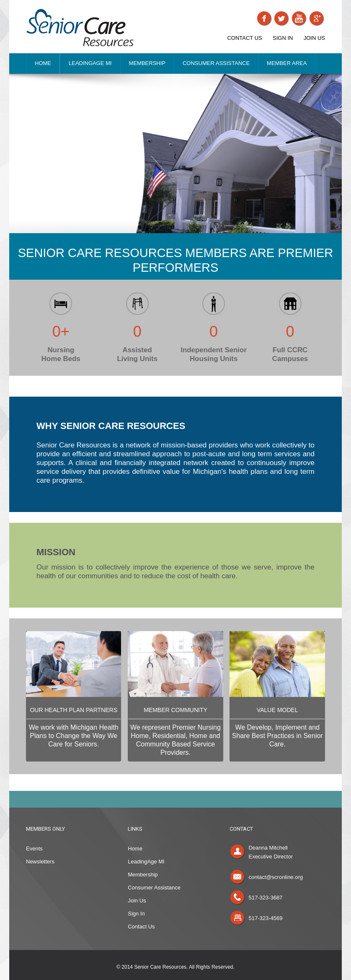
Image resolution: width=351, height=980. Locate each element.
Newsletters (40, 862)
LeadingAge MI (146, 862)
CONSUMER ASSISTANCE (216, 63)
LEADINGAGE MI (90, 63)
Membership (143, 875)
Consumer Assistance (154, 888)
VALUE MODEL (277, 710)
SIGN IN (283, 38)
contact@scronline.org (276, 877)
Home (135, 849)
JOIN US (314, 38)
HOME (43, 63)
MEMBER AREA (287, 63)
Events (34, 849)
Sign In (136, 914)
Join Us (137, 901)
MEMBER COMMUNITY (175, 710)
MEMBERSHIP (147, 63)
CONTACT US (244, 38)
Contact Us (141, 927)
